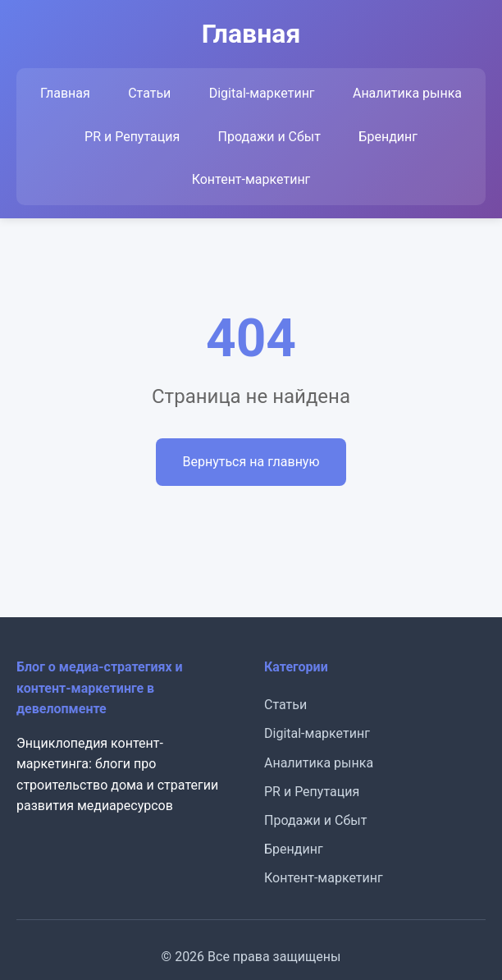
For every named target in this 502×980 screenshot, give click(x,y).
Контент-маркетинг (251, 179)
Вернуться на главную (251, 462)
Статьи (149, 93)
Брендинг (388, 137)
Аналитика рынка (407, 93)
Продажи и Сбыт (269, 137)
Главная (65, 93)
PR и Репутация (132, 137)
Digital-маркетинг (262, 93)
